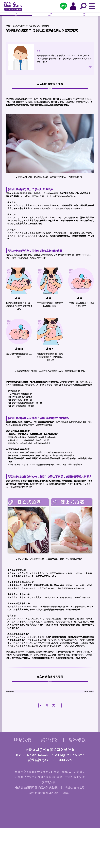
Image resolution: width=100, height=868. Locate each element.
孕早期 (16, 17)
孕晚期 (84, 17)
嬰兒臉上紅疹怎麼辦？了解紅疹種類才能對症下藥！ (72, 725)
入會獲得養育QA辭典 (50, 103)
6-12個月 (49, 25)
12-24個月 (84, 25)
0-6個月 (16, 25)
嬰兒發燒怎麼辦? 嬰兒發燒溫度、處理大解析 (28, 725)
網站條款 (50, 779)
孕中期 (51, 17)
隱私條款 (77, 779)
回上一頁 (50, 745)
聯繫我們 (23, 779)
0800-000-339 (61, 800)
